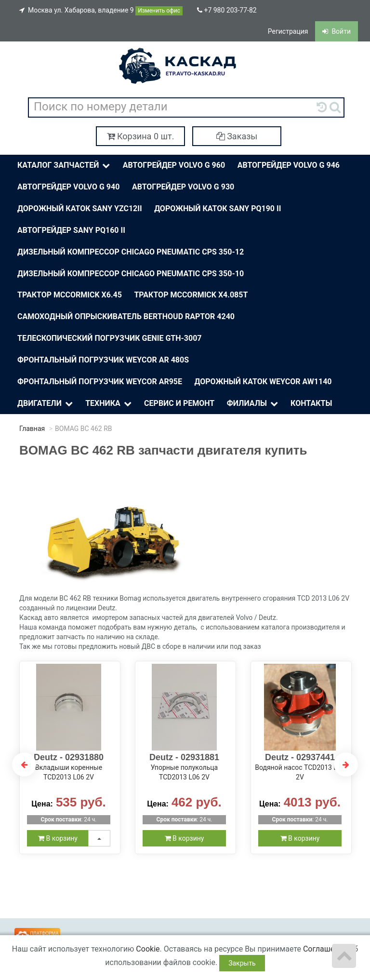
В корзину (58, 838)
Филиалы (253, 404)
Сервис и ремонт (179, 403)
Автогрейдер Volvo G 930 (183, 187)
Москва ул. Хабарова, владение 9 (101, 11)
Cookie (148, 949)
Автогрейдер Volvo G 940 (68, 187)
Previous (24, 765)
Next (346, 765)
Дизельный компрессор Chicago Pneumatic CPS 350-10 (131, 274)
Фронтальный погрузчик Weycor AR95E (100, 382)
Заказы (237, 136)
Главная (32, 429)
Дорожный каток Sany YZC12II (80, 208)
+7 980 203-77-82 (227, 10)
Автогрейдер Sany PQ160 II (71, 230)
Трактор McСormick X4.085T (191, 295)
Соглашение (325, 949)
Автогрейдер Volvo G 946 (289, 165)
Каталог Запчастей (65, 166)
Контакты (311, 403)
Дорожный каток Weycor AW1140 (263, 382)
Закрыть (242, 963)
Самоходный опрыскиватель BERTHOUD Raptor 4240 (126, 316)
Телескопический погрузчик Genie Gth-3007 (110, 338)
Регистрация (288, 31)
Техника (109, 404)
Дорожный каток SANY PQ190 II (218, 208)
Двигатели (46, 404)
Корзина (141, 136)
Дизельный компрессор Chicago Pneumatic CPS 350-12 (131, 252)
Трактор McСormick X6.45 (70, 295)
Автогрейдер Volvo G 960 (174, 165)
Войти (337, 31)
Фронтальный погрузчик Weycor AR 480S (103, 360)
